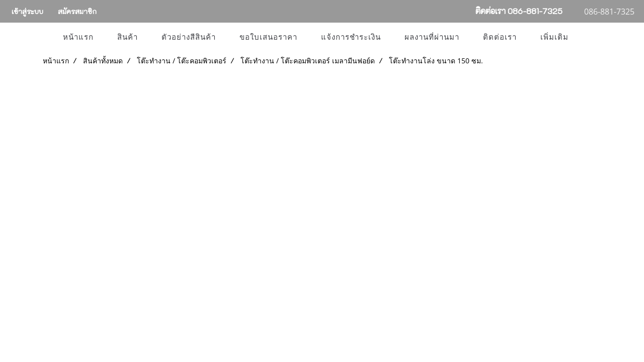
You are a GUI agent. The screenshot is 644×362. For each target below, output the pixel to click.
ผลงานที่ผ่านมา (432, 37)
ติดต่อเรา (500, 37)
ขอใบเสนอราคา (268, 37)
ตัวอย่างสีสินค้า (189, 37)
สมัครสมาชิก (77, 11)
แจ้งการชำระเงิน (351, 37)
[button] (589, 37)
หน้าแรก (78, 37)
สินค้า (128, 37)
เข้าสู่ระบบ (27, 11)
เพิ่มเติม (554, 37)
